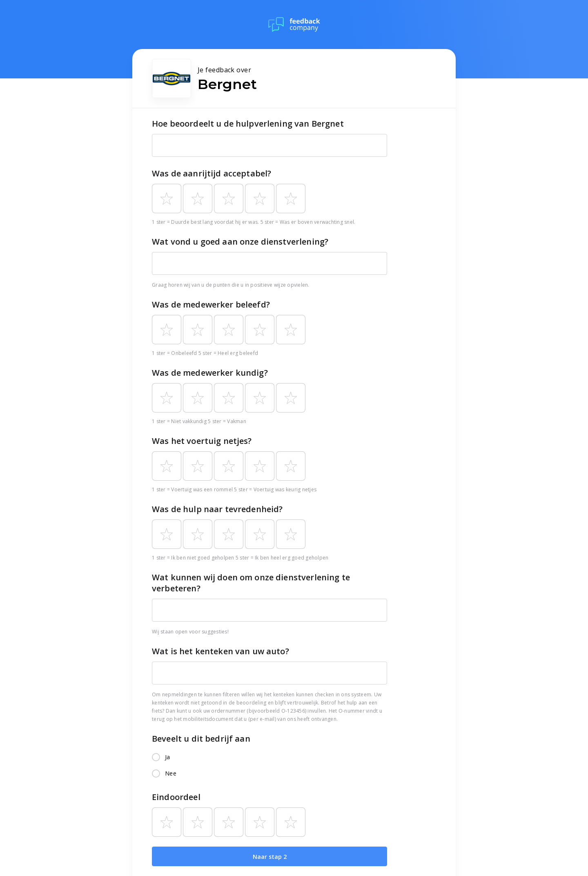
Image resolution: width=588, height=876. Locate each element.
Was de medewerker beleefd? (211, 304)
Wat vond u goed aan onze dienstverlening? (240, 242)
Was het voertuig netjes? (202, 441)
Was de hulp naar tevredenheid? (217, 509)
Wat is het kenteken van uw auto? (220, 651)
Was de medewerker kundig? (210, 373)
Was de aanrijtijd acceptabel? (212, 173)
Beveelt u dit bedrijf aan (201, 739)
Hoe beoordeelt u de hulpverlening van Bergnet (248, 124)
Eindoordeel (176, 797)
